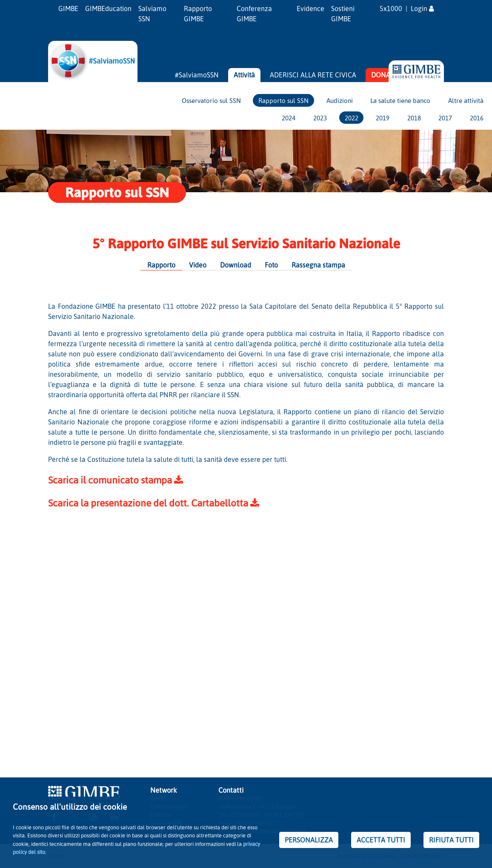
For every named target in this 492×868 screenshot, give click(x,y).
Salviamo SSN (152, 14)
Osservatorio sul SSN (211, 100)
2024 (289, 118)
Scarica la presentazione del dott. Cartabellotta (154, 503)
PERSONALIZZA (309, 840)
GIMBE (68, 9)
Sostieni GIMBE (343, 14)
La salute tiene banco (400, 100)
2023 (320, 118)
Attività (244, 75)
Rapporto (161, 265)
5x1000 (391, 9)
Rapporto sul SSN (283, 100)
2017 (445, 118)
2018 (414, 118)
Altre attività (466, 100)
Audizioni (340, 100)
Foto (271, 265)
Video (198, 265)
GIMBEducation (108, 9)
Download (236, 265)
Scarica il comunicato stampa (116, 480)
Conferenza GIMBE (254, 14)
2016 (477, 118)
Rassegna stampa (318, 265)
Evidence (310, 9)
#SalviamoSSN (197, 75)
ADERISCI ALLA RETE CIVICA (313, 75)
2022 (352, 118)
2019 (383, 118)
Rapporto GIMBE (198, 14)
